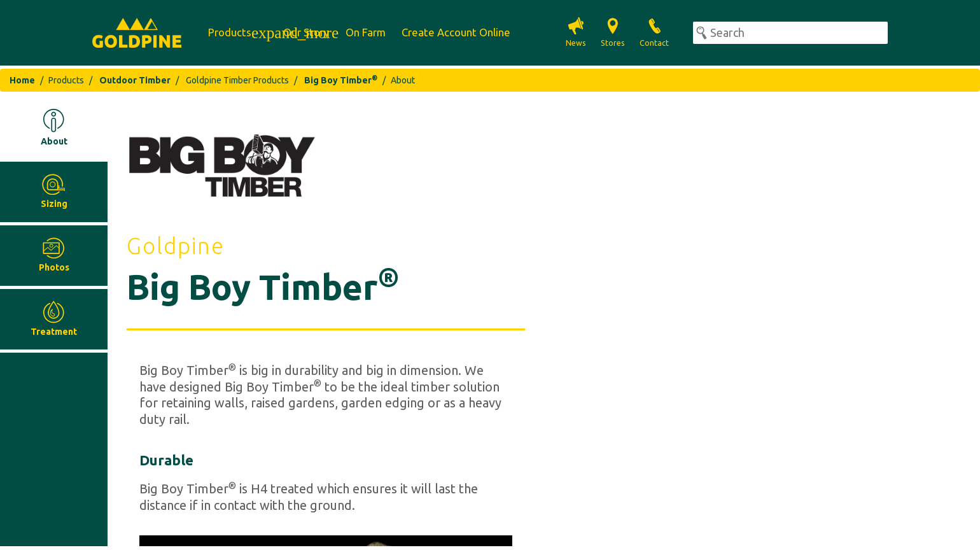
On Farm (366, 32)
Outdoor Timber (134, 80)
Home (22, 80)
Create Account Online (456, 32)
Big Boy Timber (340, 80)
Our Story (306, 32)
